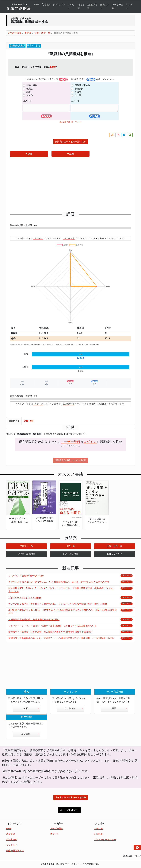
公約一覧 (70, 546)
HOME (37, 5)
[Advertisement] (70, 185)
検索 (31, 709)
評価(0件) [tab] (29, 421)
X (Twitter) (69, 810)
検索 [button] (45, 5)
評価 (29, 154)
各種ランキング (115, 554)
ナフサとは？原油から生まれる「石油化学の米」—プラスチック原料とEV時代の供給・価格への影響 (58, 604)
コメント (27, 101)
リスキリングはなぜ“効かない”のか (26, 576)
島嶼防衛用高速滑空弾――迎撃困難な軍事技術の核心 (34, 620)
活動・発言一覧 (115, 546)
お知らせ (71, 6)
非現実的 (79, 89)
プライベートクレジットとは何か (25, 598)
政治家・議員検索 (26, 554)
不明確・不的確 (82, 86)
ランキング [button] (58, 5)
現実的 (30, 89)
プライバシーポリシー (105, 840)
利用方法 (81, 6)
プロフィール (26, 546)
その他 (30, 95)
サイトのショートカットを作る (70, 798)
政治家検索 (12, 840)
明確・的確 (32, 86)
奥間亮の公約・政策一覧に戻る (70, 142)
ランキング (73, 709)
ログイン (129, 6)
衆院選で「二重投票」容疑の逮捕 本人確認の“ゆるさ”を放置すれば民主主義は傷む (50, 632)
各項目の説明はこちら (70, 122)
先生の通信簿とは (15, 851)
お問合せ (99, 834)
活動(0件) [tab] (14, 421)
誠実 (29, 92)
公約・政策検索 (70, 554)
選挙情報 (92, 6)
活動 (70, 154)
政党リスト (105, 6)
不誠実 (78, 92)
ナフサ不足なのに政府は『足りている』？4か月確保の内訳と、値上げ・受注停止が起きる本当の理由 (59, 582)
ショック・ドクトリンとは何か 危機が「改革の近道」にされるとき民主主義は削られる (52, 626)
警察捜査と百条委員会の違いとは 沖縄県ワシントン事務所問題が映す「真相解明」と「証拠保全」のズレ (61, 638)
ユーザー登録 (118, 6)
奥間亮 (53, 67)
